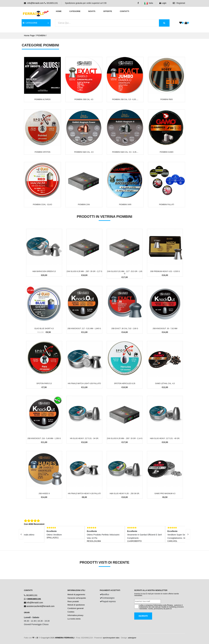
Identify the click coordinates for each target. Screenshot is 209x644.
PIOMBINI (41, 35)
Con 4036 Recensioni (34, 524)
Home (59, 11)
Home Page (29, 35)
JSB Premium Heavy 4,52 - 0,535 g (165, 271)
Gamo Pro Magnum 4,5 (165, 494)
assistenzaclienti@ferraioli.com (40, 606)
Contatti (125, 11)
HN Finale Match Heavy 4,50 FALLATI (84, 494)
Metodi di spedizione (76, 605)
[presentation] (21, 534)
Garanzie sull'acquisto (77, 598)
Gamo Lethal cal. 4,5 (165, 383)
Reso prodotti (73, 601)
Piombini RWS (167, 99)
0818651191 (32, 595)
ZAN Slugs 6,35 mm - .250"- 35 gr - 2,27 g (84, 271)
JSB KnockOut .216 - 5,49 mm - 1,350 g (44, 438)
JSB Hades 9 (44, 494)
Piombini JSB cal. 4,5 (84, 99)
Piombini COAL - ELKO (42, 205)
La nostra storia (74, 619)
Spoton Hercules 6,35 (125, 383)
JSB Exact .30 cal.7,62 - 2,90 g (125, 329)
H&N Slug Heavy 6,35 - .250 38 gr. (125, 494)
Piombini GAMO (166, 152)
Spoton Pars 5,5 (44, 383)
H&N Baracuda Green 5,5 (44, 271)
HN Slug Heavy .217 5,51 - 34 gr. (84, 438)
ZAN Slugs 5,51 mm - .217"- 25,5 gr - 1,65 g (125, 272)
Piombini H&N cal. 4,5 (84, 152)
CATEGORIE (30, 23)
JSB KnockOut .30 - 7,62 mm (165, 329)
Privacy (170, 605)
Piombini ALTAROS (42, 99)
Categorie (75, 11)
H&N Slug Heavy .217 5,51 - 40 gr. (165, 438)
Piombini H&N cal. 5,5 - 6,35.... (125, 152)
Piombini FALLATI (167, 205)
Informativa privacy (75, 615)
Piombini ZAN (84, 205)
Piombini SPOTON (43, 152)
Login (163, 3)
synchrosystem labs (111, 638)
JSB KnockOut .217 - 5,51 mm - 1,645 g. (84, 329)
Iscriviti (143, 616)
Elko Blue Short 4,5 (44, 329)
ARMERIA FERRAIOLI (65, 638)
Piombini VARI (125, 205)
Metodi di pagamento (76, 595)
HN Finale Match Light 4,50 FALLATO (84, 383)
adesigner (132, 638)
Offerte (108, 11)
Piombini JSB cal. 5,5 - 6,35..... (125, 99)
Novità (92, 11)
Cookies (71, 612)
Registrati (179, 3)
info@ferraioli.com (35, 3)
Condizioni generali (76, 608)
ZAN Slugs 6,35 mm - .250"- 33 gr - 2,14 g (125, 438)
